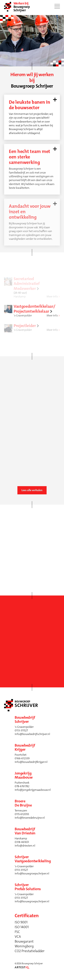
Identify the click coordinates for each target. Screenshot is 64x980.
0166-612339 (22, 758)
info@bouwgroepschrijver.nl (32, 873)
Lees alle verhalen (32, 490)
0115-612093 (22, 814)
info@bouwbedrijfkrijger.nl (31, 762)
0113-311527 (21, 730)
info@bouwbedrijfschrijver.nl (32, 734)
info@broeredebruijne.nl (30, 818)
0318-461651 (22, 842)
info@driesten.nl (25, 846)
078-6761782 (22, 786)
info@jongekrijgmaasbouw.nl (33, 790)
